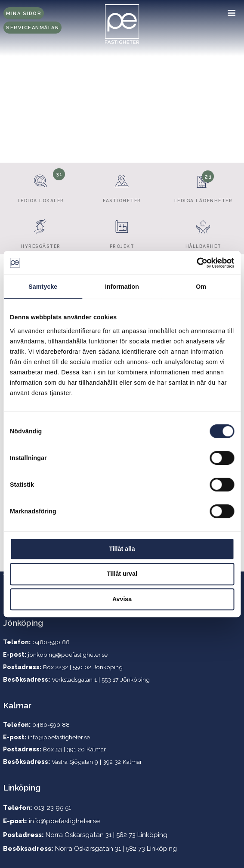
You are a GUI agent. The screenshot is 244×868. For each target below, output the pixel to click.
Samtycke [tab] (43, 287)
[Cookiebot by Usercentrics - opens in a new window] (196, 263)
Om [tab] (201, 287)
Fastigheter (122, 185)
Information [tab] (122, 287)
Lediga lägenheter (203, 185)
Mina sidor (24, 14)
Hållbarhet (203, 231)
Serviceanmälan (32, 28)
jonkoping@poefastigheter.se (68, 655)
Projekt (122, 231)
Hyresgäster (40, 231)
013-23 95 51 (53, 808)
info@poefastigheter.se (59, 737)
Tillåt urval (122, 574)
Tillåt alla (122, 549)
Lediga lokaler (40, 185)
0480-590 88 (51, 725)
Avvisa (122, 599)
